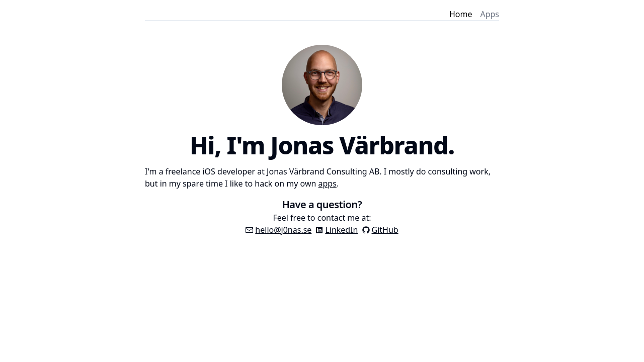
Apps (490, 14)
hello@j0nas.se (283, 230)
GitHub (385, 230)
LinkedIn (341, 230)
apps (328, 184)
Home (461, 14)
